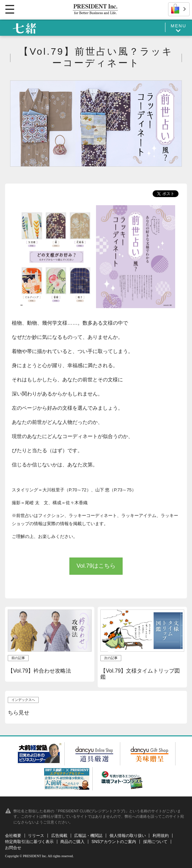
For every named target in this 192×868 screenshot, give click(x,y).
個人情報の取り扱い (128, 836)
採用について (155, 842)
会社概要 (13, 836)
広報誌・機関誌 (88, 836)
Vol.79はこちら (96, 566)
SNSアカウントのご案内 (114, 842)
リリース (36, 836)
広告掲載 (59, 836)
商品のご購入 (72, 842)
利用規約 (161, 836)
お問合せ (13, 848)
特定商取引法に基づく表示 (29, 842)
